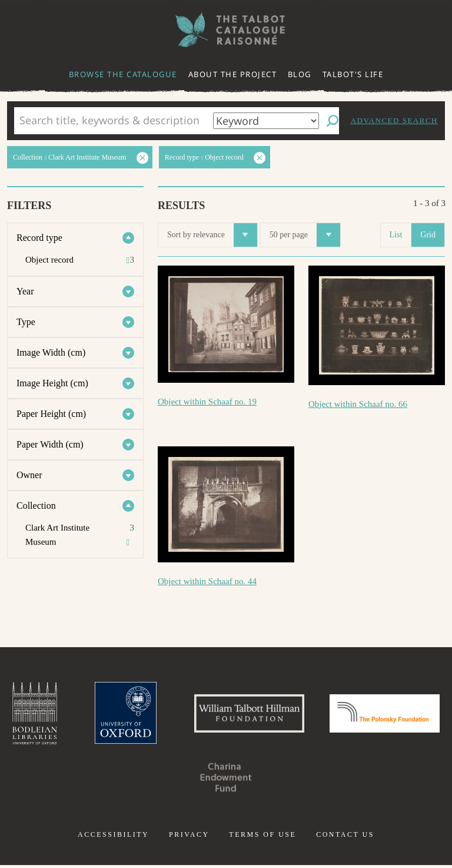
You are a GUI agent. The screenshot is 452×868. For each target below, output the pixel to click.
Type (26, 322)
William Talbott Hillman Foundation (308, 715)
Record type (39, 238)
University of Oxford (179, 715)
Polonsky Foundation (166, 780)
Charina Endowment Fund (286, 780)
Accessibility (113, 837)
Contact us (345, 837)
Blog (300, 74)
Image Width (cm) (51, 352)
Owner (29, 475)
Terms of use (262, 837)
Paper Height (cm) (51, 414)
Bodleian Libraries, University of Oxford (85, 715)
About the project (233, 74)
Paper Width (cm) (50, 444)
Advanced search (394, 120)
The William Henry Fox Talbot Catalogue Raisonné (226, 30)
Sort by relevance (212, 235)
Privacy (189, 837)
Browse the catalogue (123, 74)
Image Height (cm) (52, 383)
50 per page (305, 235)
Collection (36, 506)
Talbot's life (353, 74)
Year (25, 291)
